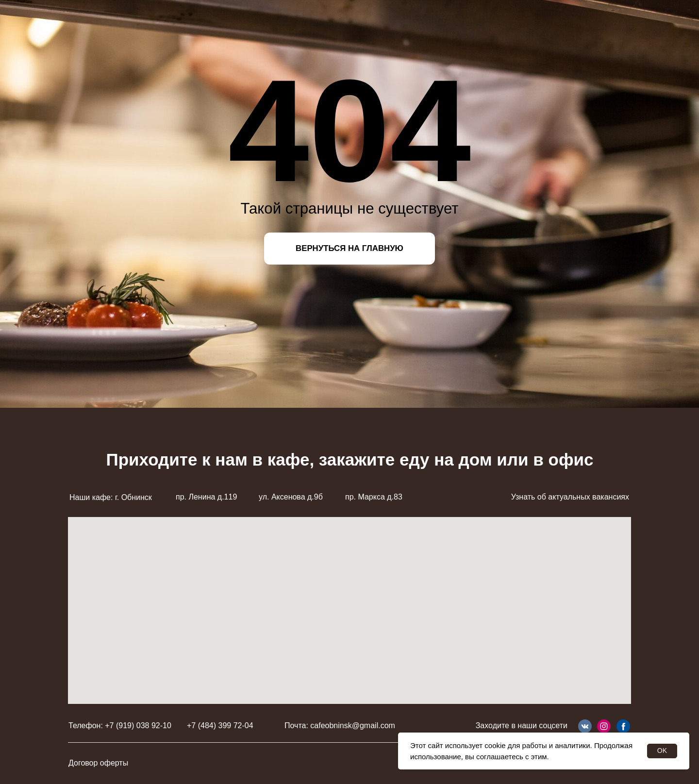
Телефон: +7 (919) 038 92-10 (120, 726)
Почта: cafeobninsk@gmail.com (340, 726)
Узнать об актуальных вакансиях (570, 497)
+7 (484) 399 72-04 (220, 726)
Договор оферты (98, 763)
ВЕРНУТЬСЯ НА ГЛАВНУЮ (349, 248)
